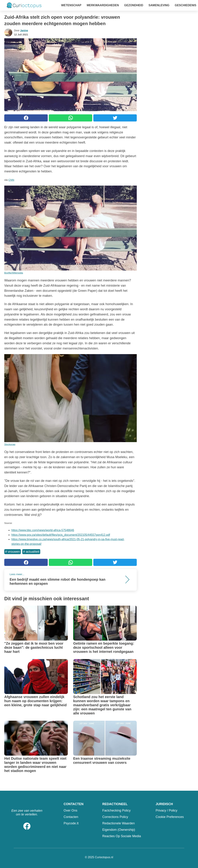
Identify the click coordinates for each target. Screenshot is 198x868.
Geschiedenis (185, 5)
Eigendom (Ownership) (119, 830)
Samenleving (159, 5)
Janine (24, 30)
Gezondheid (134, 5)
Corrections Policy (115, 817)
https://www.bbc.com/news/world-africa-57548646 (43, 530)
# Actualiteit (31, 552)
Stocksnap (10, 444)
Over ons (70, 810)
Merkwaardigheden (103, 5)
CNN (11, 180)
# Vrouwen (13, 552)
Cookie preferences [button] (170, 817)
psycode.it (71, 823)
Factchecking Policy (116, 810)
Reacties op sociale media (122, 836)
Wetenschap (71, 5)
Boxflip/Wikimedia (14, 273)
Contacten (71, 817)
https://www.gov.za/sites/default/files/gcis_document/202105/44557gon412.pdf (61, 535)
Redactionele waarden (118, 823)
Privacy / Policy (166, 810)
